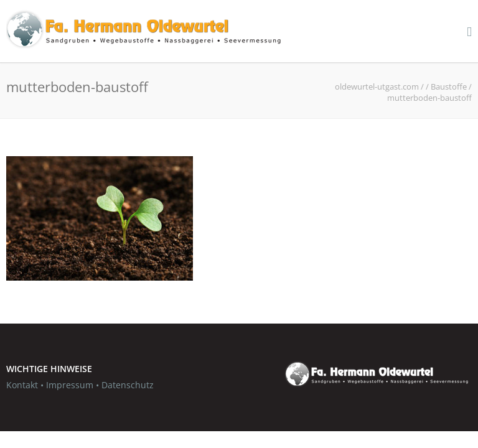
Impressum (70, 385)
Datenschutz (128, 385)
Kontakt (22, 385)
